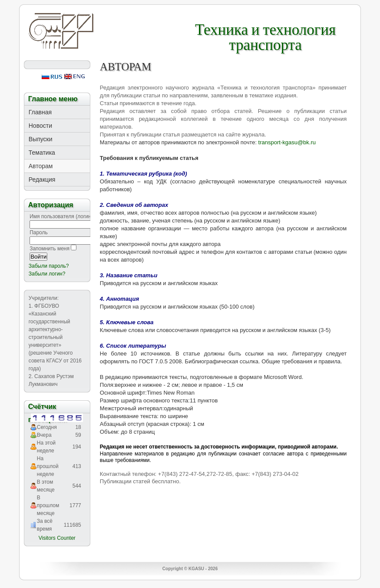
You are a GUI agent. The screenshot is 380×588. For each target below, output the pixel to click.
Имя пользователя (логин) (61, 216)
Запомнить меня (50, 249)
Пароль (39, 233)
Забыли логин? (47, 274)
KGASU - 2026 (203, 569)
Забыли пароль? (49, 266)
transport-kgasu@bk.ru (287, 142)
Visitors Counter (57, 538)
